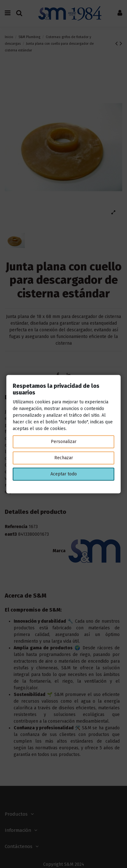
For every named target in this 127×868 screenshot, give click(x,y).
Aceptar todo (64, 474)
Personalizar (64, 442)
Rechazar (64, 458)
